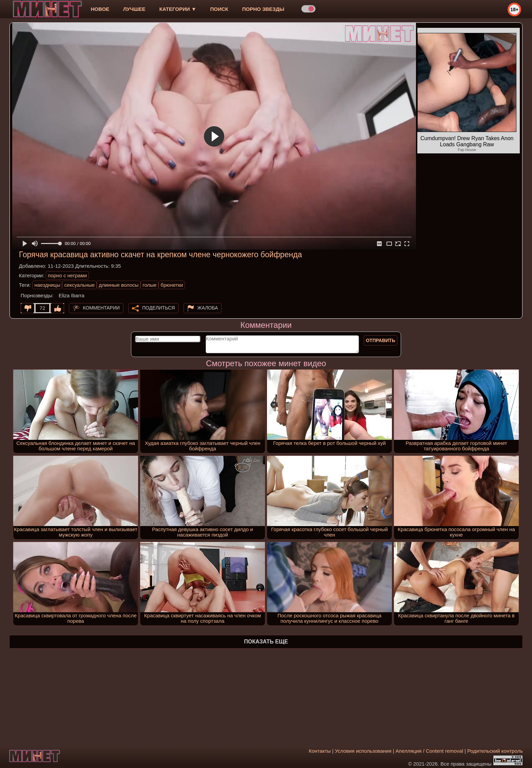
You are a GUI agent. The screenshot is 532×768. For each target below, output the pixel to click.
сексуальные (79, 285)
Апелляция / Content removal (429, 751)
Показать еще (266, 642)
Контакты (320, 751)
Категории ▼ (178, 9)
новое (100, 9)
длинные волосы (119, 285)
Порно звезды (263, 9)
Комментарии (101, 308)
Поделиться (158, 308)
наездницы (47, 285)
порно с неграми (67, 275)
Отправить (381, 340)
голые (149, 285)
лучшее (134, 9)
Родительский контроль (495, 751)
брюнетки (172, 285)
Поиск (219, 9)
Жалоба (208, 308)
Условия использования (363, 751)
